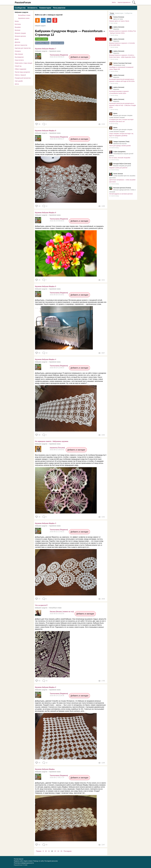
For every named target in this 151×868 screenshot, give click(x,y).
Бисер (17, 21)
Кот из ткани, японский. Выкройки (120, 158)
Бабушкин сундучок (21, 12)
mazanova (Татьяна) (57, 448)
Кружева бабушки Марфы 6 (46, 213)
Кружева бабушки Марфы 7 (46, 49)
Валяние (18, 30)
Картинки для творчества (23, 48)
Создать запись (42, 39)
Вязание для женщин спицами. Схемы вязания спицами (121, 116)
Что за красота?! (41, 605)
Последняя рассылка (51, 861)
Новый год (18, 66)
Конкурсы (18, 51)
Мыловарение (19, 57)
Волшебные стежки (24, 15)
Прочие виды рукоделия (22, 72)
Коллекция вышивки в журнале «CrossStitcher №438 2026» (119, 92)
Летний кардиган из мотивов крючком (121, 194)
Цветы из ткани (118, 19)
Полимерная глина (119, 65)
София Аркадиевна (119, 152)
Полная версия (19, 859)
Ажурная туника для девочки (118, 168)
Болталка (18, 24)
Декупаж (17, 42)
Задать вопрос (28, 861)
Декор (17, 39)
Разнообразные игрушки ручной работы (121, 155)
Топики (112, 13)
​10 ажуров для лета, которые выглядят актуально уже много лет (121, 120)
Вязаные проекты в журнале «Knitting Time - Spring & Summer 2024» (123, 32)
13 (55, 851)
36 (39, 124)
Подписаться (101, 39)
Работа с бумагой (20, 75)
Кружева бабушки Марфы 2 (46, 687)
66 (39, 353)
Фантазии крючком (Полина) (122, 188)
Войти (114, 2)
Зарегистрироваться (124, 2)
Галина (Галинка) (119, 17)
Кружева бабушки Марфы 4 (46, 359)
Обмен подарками (21, 69)
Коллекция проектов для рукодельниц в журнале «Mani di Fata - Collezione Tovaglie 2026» (123, 105)
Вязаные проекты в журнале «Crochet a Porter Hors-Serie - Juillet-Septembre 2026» (122, 56)
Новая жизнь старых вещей (23, 63)
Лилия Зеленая (118, 174)
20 (39, 280)
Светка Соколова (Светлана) (122, 63)
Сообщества (20, 8)
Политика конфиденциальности (24, 863)
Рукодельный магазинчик (23, 78)
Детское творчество (21, 45)
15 (61, 851)
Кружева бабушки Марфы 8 (46, 131)
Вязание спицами (20, 33)
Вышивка (18, 27)
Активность (32, 8)
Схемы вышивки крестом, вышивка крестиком (122, 177)
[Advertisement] (123, 230)
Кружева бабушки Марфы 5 (46, 286)
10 (46, 851)
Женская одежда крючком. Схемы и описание (122, 191)
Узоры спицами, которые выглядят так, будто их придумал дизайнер (121, 135)
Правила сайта (19, 861)
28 (39, 206)
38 (39, 435)
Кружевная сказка (24, 18)
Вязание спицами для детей (122, 166)
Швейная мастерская (120, 144)
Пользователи (59, 8)
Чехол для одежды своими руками (120, 146)
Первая (39, 851)
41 (39, 845)
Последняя (68, 851)
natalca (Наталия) (119, 27)
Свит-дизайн (19, 81)
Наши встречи (19, 60)
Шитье (17, 84)
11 (49, 851)
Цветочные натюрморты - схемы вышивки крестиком (122, 181)
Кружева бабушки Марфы (45, 769)
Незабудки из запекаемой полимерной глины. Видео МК (121, 68)
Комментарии (45, 8)
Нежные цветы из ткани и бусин (119, 21)
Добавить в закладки (79, 57)
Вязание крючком (20, 36)
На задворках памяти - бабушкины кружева (52, 441)
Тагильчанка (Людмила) (59, 55)
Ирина (115, 113)
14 (58, 851)
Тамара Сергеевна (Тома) (121, 142)
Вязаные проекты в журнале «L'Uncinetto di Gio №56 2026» (122, 44)
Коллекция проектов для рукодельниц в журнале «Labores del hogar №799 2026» (122, 80)
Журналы (116, 29)
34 (39, 763)
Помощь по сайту (39, 861)
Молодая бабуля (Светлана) (122, 164)
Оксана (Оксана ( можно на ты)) (62, 612)
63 (39, 681)
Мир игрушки (19, 54)
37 (39, 599)
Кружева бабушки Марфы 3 (46, 523)
